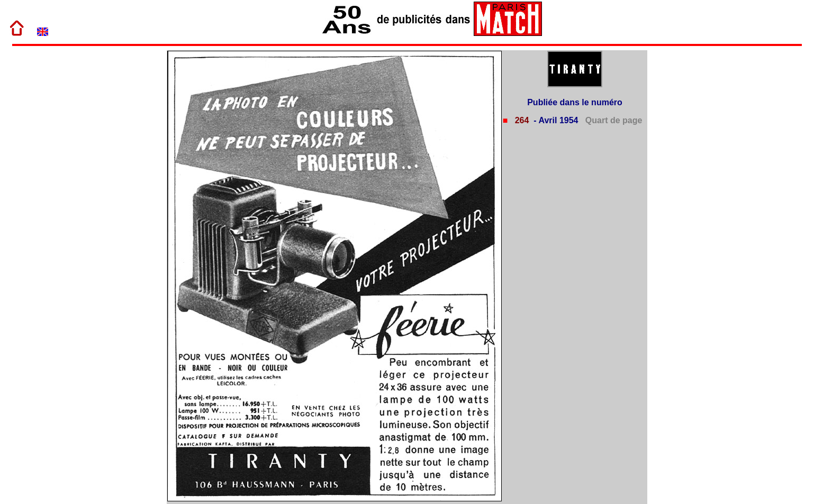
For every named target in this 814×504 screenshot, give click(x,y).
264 (521, 120)
